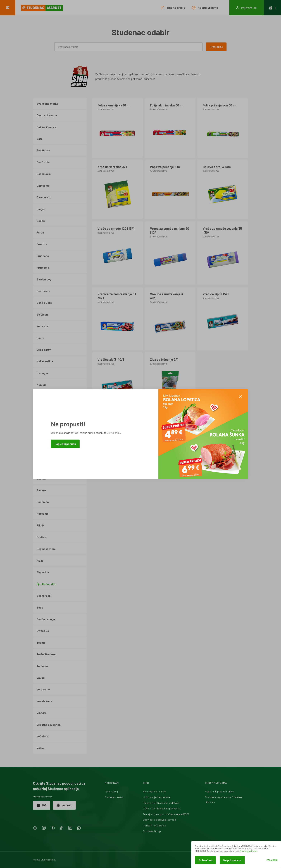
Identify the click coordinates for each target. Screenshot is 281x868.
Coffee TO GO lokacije (155, 825)
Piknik (40, 525)
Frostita (42, 244)
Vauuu (41, 678)
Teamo (41, 642)
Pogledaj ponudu (65, 444)
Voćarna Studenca (49, 725)
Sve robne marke (47, 103)
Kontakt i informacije (154, 791)
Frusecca (43, 256)
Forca (40, 232)
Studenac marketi (114, 797)
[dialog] (236, 855)
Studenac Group (152, 831)
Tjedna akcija (112, 791)
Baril (40, 139)
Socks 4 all (44, 596)
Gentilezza (43, 291)
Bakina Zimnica (47, 127)
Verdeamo (43, 689)
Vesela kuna (44, 701)
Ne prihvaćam (232, 860)
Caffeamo (43, 186)
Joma (40, 338)
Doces (41, 221)
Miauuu (41, 385)
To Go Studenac (47, 654)
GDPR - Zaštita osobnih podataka (162, 808)
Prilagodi (272, 860)
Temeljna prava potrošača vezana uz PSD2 (166, 814)
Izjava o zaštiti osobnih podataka (161, 803)
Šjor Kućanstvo (46, 584)
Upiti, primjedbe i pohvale (157, 797)
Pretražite (216, 47)
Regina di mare (46, 549)
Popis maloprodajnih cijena (220, 791)
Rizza (40, 560)
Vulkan (41, 748)
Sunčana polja (46, 619)
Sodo (40, 607)
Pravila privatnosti (248, 851)
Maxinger (42, 373)
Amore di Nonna (47, 115)
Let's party (44, 350)
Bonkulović (44, 174)
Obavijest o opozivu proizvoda (159, 820)
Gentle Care (44, 303)
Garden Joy (44, 279)
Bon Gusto (43, 150)
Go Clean (42, 314)
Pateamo (43, 513)
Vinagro (42, 713)
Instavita (42, 326)
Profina (41, 537)
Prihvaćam (206, 860)
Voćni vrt (42, 736)
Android (64, 805)
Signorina (43, 572)
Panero (41, 490)
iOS (42, 805)
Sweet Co (43, 631)
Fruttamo (43, 267)
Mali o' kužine (45, 361)
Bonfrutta (43, 162)
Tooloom (42, 666)
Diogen (41, 209)
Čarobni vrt (44, 197)
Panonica (43, 502)
